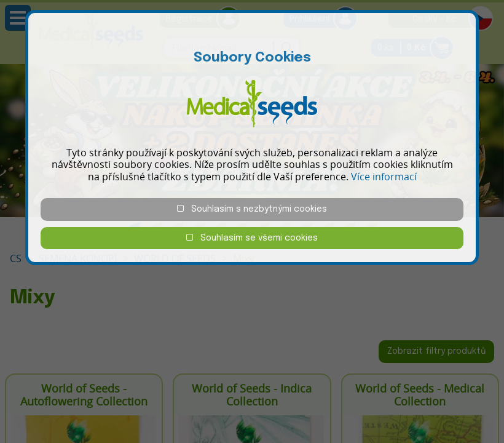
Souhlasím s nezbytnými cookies (252, 209)
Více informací (384, 177)
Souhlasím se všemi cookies (252, 238)
